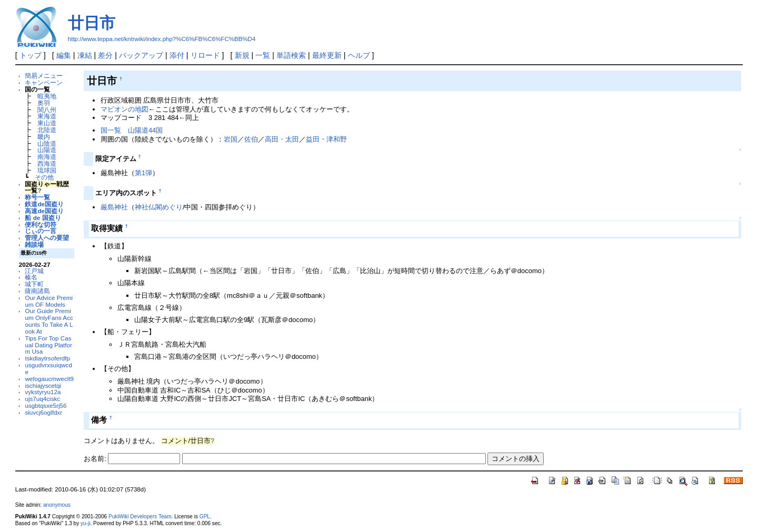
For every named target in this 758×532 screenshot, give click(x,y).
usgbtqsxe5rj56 (46, 405)
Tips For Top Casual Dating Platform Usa (48, 345)
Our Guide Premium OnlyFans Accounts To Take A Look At (49, 321)
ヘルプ (359, 55)
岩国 (231, 139)
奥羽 (44, 103)
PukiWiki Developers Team (140, 516)
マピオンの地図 (124, 109)
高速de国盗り (44, 211)
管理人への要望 (47, 238)
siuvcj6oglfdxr (43, 412)
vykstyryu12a (43, 392)
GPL (205, 516)
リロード (205, 55)
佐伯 (251, 139)
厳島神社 (114, 207)
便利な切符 (41, 224)
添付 (177, 55)
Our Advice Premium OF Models (49, 301)
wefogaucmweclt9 (49, 379)
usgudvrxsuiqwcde (48, 368)
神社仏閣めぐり (159, 207)
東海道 (47, 116)
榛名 (31, 277)
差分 (105, 55)
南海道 (47, 157)
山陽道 (47, 150)
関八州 (47, 110)
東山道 (47, 123)
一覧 (263, 55)
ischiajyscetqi (43, 385)
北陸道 (47, 130)
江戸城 (34, 271)
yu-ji (85, 523)
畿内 (44, 137)
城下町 (34, 284)
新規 (242, 55)
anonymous (57, 505)
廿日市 (92, 23)
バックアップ (141, 55)
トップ (31, 55)
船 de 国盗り (43, 218)
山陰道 (47, 143)
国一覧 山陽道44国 (132, 130)
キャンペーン (44, 82)
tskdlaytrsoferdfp (47, 358)
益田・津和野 (326, 139)
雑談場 (34, 244)
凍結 (85, 55)
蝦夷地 (47, 96)
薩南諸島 (37, 291)
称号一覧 (37, 197)
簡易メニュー (44, 76)
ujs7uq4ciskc (42, 399)
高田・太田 (282, 139)
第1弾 (143, 173)
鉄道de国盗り (44, 204)
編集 (64, 55)
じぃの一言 (41, 231)
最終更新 (327, 55)
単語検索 (291, 55)
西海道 (47, 163)
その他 (44, 177)
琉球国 (47, 170)
